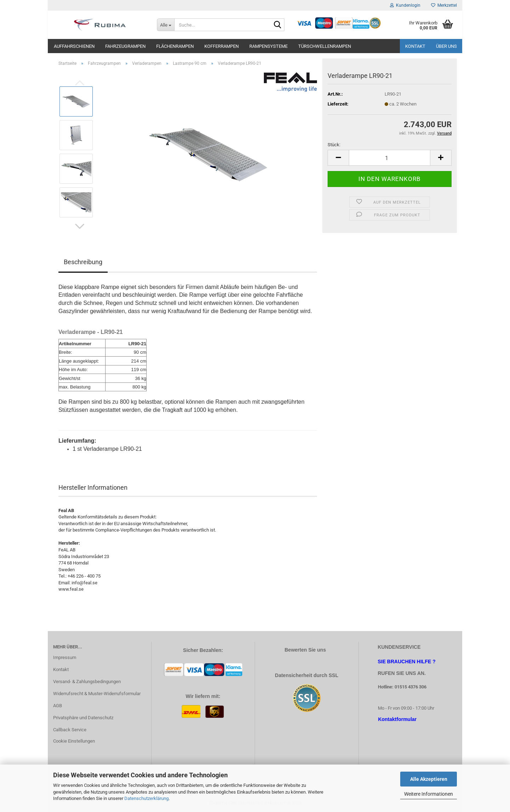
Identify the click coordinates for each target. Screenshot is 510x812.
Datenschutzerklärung (146, 798)
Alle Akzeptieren (429, 779)
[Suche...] (166, 25)
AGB (58, 706)
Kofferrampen (222, 46)
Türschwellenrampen (325, 46)
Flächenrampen (175, 46)
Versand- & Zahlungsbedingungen (87, 682)
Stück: (334, 145)
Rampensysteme (268, 46)
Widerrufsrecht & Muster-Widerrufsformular (97, 694)
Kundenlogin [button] (405, 5)
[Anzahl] (390, 158)
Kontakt (415, 46)
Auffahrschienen (74, 46)
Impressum (65, 657)
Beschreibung (83, 262)
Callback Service (70, 730)
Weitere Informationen (429, 794)
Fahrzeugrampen (125, 46)
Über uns (446, 46)
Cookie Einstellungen (74, 741)
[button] (80, 226)
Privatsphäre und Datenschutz (83, 718)
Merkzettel (444, 5)
